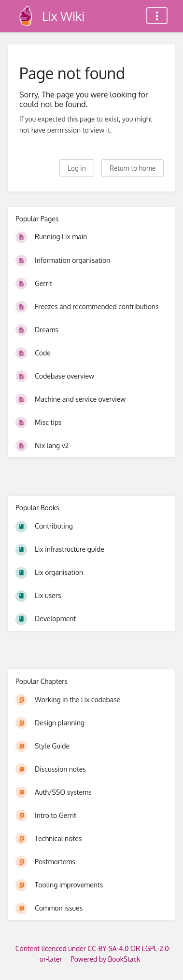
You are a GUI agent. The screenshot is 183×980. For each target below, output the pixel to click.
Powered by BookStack (105, 959)
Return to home (133, 168)
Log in (77, 168)
